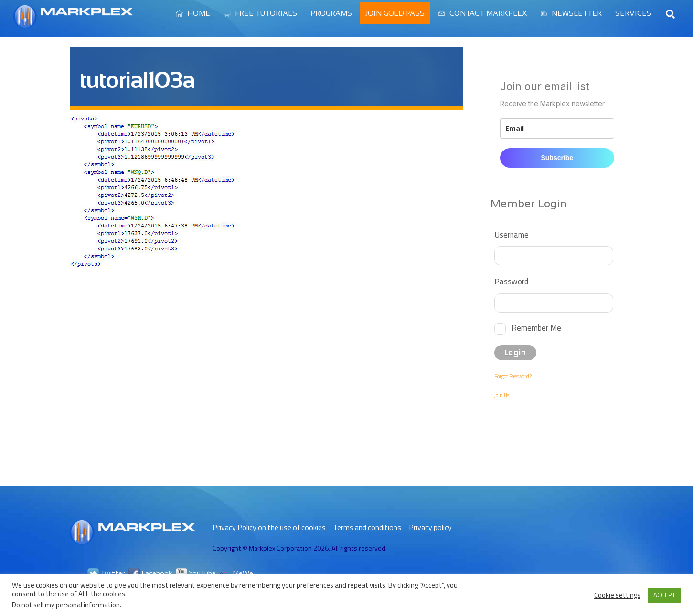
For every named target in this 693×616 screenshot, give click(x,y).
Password (511, 281)
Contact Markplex (482, 13)
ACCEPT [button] (664, 595)
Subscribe (557, 158)
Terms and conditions (367, 527)
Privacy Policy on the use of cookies (269, 527)
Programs (331, 13)
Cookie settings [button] (617, 595)
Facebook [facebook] (150, 573)
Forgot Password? (513, 376)
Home (193, 13)
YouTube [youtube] (196, 573)
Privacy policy (430, 527)
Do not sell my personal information (66, 605)
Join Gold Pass (395, 13)
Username (512, 234)
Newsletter (571, 13)
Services (633, 13)
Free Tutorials (260, 13)
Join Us (502, 395)
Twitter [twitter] (106, 573)
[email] (557, 128)
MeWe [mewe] (236, 573)
